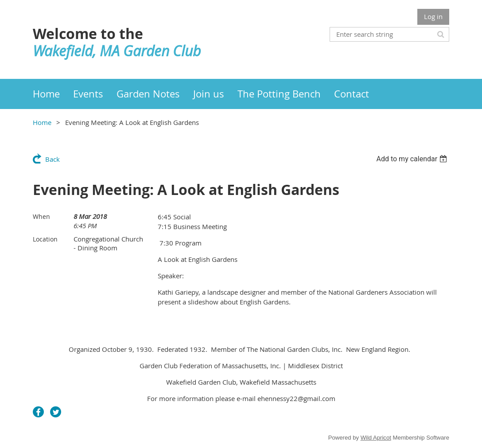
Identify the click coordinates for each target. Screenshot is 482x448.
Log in (433, 16)
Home (42, 122)
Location (45, 239)
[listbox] (413, 159)
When (41, 216)
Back (52, 159)
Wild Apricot (376, 438)
